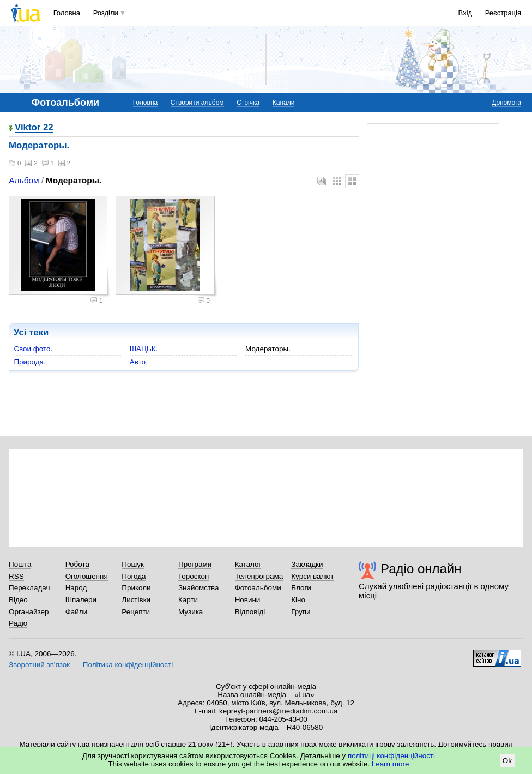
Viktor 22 (34, 128)
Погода (134, 576)
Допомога (506, 103)
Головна (67, 13)
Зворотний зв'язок (39, 665)
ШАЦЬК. (144, 349)
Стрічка (248, 103)
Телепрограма (259, 576)
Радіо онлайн (421, 569)
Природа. (29, 362)
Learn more (391, 764)
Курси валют (312, 576)
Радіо (18, 623)
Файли (77, 612)
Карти (188, 600)
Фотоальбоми (258, 588)
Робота (77, 564)
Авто (138, 362)
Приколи (136, 588)
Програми (195, 564)
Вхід (465, 13)
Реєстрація (503, 13)
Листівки (136, 600)
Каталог (248, 564)
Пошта (20, 564)
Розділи (106, 13)
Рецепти (136, 612)
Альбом (24, 180)
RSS (16, 576)
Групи (301, 612)
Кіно (298, 600)
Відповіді (250, 612)
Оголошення (87, 576)
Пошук (133, 564)
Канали (284, 103)
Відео (18, 600)
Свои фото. (33, 349)
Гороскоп (194, 576)
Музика (191, 612)
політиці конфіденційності (391, 756)
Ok (507, 761)
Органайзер (29, 612)
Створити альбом (197, 103)
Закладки (307, 564)
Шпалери (81, 600)
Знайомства (199, 588)
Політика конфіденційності (128, 665)
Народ (76, 588)
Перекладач (29, 588)
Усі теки (31, 332)
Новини (248, 600)
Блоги (301, 588)
